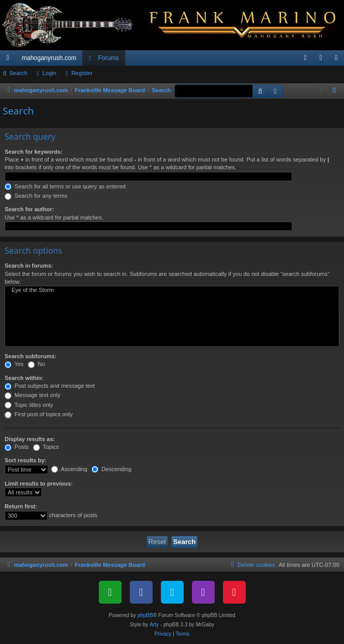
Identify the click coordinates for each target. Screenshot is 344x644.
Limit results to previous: (39, 484)
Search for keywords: (34, 152)
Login (49, 73)
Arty (154, 625)
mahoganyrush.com (49, 58)
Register (82, 73)
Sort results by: (26, 460)
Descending (111, 469)
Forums (108, 58)
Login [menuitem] (323, 60)
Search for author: (29, 209)
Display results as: (30, 439)
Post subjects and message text (50, 386)
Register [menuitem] (339, 60)
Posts (17, 447)
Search (18, 73)
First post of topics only (39, 414)
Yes (14, 364)
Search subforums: (31, 356)
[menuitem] (305, 58)
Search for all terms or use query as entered (65, 186)
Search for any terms (36, 196)
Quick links (10, 60)
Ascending (69, 469)
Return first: (21, 506)
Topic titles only (29, 405)
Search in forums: (29, 266)
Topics (46, 447)
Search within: (24, 378)
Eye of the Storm (172, 290)
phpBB (145, 615)
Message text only (33, 395)
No (36, 364)
